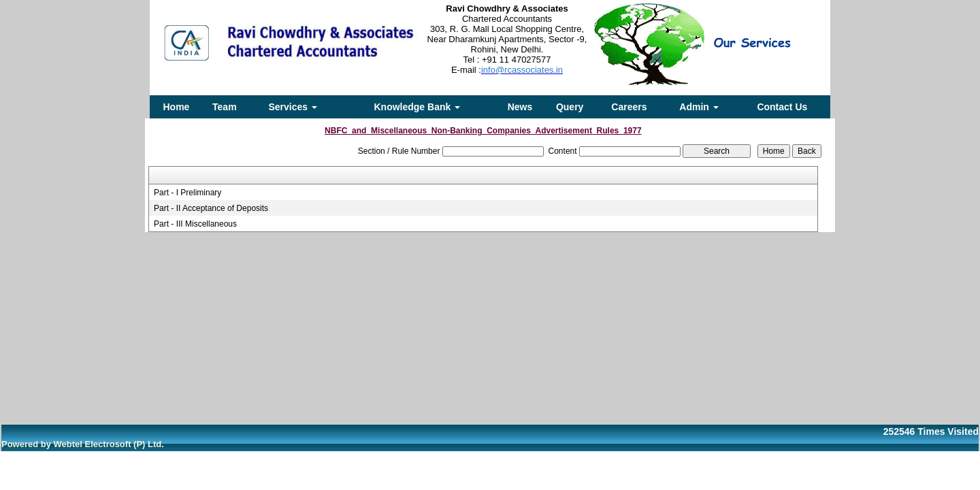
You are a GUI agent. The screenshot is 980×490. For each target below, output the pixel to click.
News (520, 107)
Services (293, 107)
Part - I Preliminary (187, 193)
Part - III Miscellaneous (195, 224)
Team (225, 107)
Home (177, 107)
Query (570, 107)
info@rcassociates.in (522, 70)
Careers (629, 107)
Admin (699, 107)
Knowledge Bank (417, 107)
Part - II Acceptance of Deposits (211, 208)
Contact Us (782, 107)
